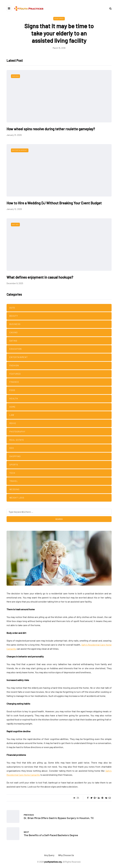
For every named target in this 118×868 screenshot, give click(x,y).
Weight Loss (17, 498)
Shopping (15, 456)
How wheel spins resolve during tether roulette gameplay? (51, 129)
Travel (14, 481)
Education (16, 349)
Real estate (17, 440)
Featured (59, 18)
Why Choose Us (66, 855)
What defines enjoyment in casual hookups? (40, 277)
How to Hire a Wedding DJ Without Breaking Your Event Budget (54, 203)
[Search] (59, 512)
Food (12, 390)
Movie (13, 423)
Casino (15, 76)
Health (14, 399)
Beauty (14, 316)
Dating (15, 224)
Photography (17, 432)
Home (13, 407)
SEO (12, 448)
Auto (12, 308)
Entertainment (20, 150)
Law (12, 415)
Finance (14, 382)
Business (15, 324)
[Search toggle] (109, 8)
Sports (14, 465)
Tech (12, 473)
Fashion (14, 366)
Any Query (49, 855)
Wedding (15, 489)
